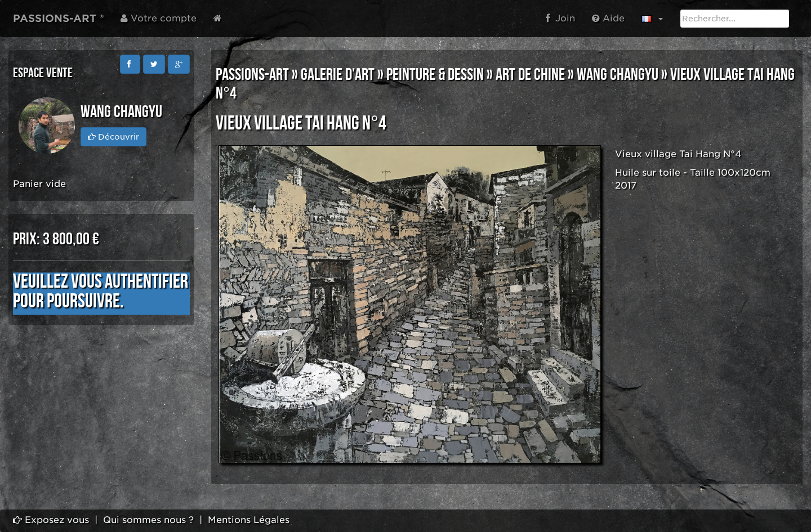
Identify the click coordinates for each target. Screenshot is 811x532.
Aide (608, 18)
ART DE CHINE (530, 75)
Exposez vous (51, 520)
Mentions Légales (249, 520)
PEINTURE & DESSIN (435, 75)
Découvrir (113, 137)
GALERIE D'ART (338, 75)
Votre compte (159, 18)
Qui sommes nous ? (148, 520)
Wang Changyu (618, 75)
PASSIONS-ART (252, 75)
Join (560, 18)
